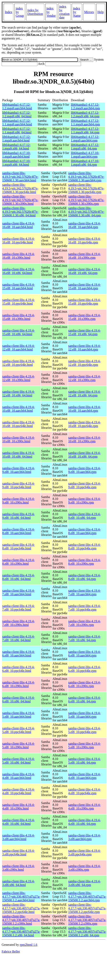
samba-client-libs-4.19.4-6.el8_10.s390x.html (18, 684)
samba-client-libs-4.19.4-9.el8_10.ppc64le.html (18, 485)
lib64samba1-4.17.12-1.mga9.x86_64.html (16, 147)
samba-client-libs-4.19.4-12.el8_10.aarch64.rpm (84, 348)
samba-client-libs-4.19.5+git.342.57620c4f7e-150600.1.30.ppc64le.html (20, 188)
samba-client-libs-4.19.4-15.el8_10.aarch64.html (18, 286)
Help (101, 12)
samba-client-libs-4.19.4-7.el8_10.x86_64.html (18, 638)
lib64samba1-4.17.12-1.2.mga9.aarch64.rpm (85, 106)
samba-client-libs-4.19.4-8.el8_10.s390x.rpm (84, 562)
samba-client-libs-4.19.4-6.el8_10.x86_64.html (18, 699)
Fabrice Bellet (11, 952)
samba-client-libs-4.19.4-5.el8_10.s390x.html (18, 745)
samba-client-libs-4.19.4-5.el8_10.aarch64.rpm (84, 715)
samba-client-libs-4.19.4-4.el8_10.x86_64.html (18, 822)
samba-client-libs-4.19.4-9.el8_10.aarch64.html (18, 470)
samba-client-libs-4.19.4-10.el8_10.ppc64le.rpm (84, 424)
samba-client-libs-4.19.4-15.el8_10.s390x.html (18, 317)
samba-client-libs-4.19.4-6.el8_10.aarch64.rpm (84, 654)
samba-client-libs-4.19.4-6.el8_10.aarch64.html (18, 654)
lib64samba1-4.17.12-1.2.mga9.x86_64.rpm (85, 114)
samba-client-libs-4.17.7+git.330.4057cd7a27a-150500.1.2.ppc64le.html (21, 908)
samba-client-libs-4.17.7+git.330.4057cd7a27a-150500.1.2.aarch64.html (21, 897)
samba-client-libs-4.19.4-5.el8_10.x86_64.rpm (84, 761)
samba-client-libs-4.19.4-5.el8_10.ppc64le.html (18, 730)
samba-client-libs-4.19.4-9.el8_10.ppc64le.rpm (84, 485)
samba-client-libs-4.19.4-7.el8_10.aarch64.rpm (84, 592)
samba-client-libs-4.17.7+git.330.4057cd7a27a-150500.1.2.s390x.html (21, 920)
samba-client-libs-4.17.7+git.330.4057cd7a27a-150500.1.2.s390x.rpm (87, 920)
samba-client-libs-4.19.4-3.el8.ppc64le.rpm (84, 852)
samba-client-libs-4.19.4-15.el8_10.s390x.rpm (84, 317)
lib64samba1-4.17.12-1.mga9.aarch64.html (16, 139)
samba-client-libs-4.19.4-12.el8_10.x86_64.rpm (84, 393)
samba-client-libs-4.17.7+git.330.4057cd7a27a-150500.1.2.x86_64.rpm (87, 932)
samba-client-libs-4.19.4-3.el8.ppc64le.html (18, 852)
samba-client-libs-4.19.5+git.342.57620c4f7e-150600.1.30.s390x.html (20, 200)
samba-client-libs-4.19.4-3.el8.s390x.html (18, 868)
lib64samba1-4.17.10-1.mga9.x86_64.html (16, 163)
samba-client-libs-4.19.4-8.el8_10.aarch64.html (18, 531)
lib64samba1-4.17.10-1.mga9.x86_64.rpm (85, 163)
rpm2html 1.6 (29, 945)
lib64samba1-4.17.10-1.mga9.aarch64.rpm (85, 155)
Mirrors (89, 12)
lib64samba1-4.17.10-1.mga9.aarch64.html (16, 155)
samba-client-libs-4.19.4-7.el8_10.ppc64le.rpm (84, 608)
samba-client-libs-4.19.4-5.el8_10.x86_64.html (18, 761)
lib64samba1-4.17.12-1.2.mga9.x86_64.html (17, 114)
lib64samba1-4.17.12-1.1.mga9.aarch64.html (17, 122)
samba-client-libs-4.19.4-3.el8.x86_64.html (18, 883)
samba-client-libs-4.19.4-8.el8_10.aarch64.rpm (84, 531)
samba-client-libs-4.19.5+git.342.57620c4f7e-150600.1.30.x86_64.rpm (86, 212)
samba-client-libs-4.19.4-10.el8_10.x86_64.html (18, 455)
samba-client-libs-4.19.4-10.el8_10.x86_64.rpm (84, 455)
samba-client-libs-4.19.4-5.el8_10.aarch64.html (18, 715)
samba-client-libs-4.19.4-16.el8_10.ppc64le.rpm (84, 240)
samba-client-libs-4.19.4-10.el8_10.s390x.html (18, 439)
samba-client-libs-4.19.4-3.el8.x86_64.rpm (84, 883)
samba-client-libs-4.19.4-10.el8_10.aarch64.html (18, 409)
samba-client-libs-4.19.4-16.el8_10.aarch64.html (18, 225)
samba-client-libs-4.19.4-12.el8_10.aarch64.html (18, 348)
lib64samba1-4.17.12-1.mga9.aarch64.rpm (85, 139)
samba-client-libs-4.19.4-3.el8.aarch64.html (18, 837)
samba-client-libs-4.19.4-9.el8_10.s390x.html (18, 501)
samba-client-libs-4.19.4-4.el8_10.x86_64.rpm (84, 822)
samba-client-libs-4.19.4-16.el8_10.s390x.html (18, 256)
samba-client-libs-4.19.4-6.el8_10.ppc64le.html (18, 669)
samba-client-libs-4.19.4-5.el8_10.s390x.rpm (84, 745)
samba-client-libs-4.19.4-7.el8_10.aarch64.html (18, 592)
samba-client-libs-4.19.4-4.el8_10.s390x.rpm (84, 807)
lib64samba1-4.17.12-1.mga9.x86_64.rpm (85, 147)
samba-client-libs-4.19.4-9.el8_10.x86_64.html (18, 516)
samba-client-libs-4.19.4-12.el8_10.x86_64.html (18, 393)
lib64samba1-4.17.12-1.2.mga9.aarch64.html (17, 106)
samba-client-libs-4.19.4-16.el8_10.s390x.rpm (84, 256)
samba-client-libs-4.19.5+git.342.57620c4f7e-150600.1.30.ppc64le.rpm (86, 188)
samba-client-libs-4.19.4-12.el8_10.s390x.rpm (84, 378)
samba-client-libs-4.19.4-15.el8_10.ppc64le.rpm (84, 302)
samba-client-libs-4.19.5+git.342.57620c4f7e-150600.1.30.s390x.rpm (86, 200)
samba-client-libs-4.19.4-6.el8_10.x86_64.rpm (84, 699)
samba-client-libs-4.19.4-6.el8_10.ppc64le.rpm (84, 669)
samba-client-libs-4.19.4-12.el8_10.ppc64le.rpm (84, 363)
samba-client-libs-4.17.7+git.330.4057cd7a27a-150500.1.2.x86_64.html (21, 932)
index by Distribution (35, 12)
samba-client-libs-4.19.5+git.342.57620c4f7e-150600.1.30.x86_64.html (20, 212)
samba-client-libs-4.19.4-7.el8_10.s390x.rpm (84, 623)
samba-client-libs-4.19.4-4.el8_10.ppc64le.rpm (84, 791)
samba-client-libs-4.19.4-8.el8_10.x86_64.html (18, 577)
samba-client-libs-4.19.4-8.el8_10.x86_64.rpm (84, 577)
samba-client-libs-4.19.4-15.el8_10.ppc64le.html (18, 302)
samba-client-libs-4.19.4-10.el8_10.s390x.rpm (84, 439)
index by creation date (64, 12)
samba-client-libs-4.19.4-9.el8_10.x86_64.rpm (84, 516)
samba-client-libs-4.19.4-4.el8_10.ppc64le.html (18, 791)
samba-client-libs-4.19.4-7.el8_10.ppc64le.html (18, 608)
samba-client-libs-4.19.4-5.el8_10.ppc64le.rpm (84, 730)
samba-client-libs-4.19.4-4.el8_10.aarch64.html (18, 776)
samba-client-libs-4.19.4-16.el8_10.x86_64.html (18, 271)
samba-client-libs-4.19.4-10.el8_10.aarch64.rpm (84, 409)
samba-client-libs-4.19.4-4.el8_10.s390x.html (18, 807)
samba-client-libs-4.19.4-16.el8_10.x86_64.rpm (84, 271)
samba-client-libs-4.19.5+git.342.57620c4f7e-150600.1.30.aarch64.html (20, 177)
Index (8, 12)
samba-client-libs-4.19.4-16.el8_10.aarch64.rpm (84, 225)
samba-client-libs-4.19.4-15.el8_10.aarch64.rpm (84, 286)
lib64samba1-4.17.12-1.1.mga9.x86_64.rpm (85, 131)
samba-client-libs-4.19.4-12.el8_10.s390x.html (18, 378)
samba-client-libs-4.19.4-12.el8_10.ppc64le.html (18, 363)
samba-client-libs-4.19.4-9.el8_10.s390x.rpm (84, 501)
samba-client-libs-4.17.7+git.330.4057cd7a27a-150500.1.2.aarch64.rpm (87, 897)
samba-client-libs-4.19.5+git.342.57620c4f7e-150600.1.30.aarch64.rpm (86, 177)
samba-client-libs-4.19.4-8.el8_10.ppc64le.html (18, 546)
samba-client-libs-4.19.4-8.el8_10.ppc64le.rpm (84, 546)
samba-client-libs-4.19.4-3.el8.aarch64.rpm (84, 837)
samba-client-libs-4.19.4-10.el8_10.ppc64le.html (18, 424)
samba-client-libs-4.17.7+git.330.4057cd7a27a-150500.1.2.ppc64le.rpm (87, 908)
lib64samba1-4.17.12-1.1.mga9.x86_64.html (17, 131)
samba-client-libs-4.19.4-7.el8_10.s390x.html (18, 623)
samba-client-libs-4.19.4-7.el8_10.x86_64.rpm (84, 638)
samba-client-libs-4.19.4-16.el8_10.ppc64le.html (18, 240)
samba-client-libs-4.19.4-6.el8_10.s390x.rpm (84, 684)
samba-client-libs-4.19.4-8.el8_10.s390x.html (18, 562)
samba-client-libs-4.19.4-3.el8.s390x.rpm (84, 868)
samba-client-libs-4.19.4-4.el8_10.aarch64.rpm (84, 776)
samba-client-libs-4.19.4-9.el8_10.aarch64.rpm (84, 470)
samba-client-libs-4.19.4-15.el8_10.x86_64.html (18, 332)
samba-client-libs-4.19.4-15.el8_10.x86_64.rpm (84, 332)
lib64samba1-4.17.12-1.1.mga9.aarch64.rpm (85, 122)
